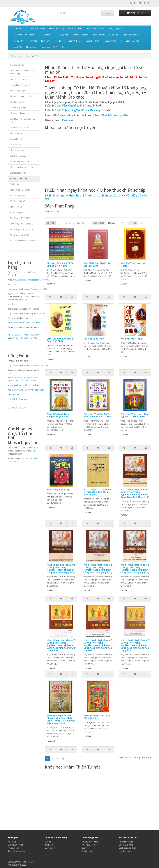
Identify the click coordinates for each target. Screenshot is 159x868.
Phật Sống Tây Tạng (58, 489)
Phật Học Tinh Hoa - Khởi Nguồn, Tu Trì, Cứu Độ (134, 415)
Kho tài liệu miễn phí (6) (20, 85)
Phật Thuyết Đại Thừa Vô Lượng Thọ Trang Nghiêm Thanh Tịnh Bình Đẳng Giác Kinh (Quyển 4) (98, 569)
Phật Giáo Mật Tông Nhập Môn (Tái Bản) (58, 415)
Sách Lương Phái (61, 35)
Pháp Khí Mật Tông (131, 339)
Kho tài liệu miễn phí (96, 29)
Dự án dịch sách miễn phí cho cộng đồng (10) (23, 72)
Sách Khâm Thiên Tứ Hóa (23, 35)
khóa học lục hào (16, 462)
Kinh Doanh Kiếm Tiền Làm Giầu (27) (24, 242)
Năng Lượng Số (115, 29)
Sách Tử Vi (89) (16, 145)
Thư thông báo (125, 851)
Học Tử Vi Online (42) (19, 79)
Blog (64, 47)
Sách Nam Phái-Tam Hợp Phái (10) (23, 120)
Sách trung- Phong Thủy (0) (21, 229)
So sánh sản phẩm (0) (74, 223)
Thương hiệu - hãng (90, 842)
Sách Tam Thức (133, 41)
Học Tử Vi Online (75, 29)
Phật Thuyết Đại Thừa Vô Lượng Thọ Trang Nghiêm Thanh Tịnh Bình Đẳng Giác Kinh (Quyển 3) (61, 569)
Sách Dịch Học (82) (18, 156)
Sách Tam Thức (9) (18, 201)
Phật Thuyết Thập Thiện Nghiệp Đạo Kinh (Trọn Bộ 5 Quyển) (97, 492)
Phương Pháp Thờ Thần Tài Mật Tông (97, 717)
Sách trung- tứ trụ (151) (20, 235)
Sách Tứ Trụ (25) (17, 150)
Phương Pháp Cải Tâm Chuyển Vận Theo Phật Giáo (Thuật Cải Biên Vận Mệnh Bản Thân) (61, 719)
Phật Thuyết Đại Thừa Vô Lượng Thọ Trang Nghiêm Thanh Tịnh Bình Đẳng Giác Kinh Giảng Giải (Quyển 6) (61, 645)
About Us (12, 842)
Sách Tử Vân (18, 41)
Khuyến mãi (87, 851)
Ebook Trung (32, 47)
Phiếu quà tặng (88, 845)
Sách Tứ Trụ (60, 41)
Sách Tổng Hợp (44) (18, 195)
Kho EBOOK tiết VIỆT (17, 408)
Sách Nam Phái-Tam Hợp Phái (106, 35)
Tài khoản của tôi (126, 842)
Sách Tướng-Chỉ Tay (113, 41)
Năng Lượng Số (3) (18, 91)
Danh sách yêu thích (127, 848)
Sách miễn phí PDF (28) (20, 113)
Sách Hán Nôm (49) (18, 173)
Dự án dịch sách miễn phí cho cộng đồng (46, 29)
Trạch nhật (32, 41)
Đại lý (84, 848)
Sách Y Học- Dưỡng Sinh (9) (21, 167)
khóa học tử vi (31, 458)
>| (63, 758)
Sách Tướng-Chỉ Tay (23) (20, 190)
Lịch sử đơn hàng (126, 845)
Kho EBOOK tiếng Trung (18, 399)
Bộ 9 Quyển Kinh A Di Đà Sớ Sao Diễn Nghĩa (60, 264)
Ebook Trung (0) (17, 212)
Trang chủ (15, 56)
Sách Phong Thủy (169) (19, 162)
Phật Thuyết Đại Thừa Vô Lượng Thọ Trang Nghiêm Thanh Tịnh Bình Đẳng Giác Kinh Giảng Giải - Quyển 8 (135, 645)
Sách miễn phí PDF (81, 35)
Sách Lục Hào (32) (17, 102)
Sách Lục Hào (44, 35)
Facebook (68, 120)
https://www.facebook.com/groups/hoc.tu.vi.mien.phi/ (31, 313)
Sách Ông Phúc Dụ (131, 35)
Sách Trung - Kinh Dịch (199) (22, 224)
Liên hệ (48, 842)
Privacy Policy (14, 848)
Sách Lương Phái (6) (18, 108)
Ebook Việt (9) (16, 207)
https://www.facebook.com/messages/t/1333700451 (29, 280)
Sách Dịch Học (75, 41)
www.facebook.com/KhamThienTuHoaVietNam (28, 323)
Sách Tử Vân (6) (16, 133)
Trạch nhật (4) (16, 139)
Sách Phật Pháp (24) (18, 179)
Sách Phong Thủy (93, 41)
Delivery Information (17, 845)
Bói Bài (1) (14, 184)
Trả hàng (49, 845)
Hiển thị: (133, 223)
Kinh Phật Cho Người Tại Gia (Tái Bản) (97, 264)
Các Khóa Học (19, 29)
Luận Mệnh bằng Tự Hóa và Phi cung (77, 110)
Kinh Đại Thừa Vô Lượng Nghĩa (134, 264)
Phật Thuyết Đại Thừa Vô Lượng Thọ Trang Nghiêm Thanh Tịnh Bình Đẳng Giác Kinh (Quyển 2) (135, 493)
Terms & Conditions (17, 851)
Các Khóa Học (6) (17, 65)
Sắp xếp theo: (99, 223)
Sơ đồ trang (50, 848)
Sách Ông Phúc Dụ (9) (19, 128)
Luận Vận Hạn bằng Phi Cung (73, 106)
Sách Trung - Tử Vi (49, 47)
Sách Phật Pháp (33, 56)
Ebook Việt (17, 47)
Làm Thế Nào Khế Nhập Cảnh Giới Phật (60, 340)
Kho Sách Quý (29, 862)
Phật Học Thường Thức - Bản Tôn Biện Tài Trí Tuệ (97, 415)
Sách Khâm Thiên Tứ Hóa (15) (22, 96)
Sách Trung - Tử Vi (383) (20, 218)
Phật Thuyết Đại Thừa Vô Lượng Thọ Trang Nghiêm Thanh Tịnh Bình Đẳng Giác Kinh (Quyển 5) (135, 569)
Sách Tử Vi (46, 41)
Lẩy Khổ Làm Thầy (94, 339)
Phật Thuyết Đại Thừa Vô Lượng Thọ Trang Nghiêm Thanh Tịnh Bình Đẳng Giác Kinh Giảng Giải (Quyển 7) (98, 645)
